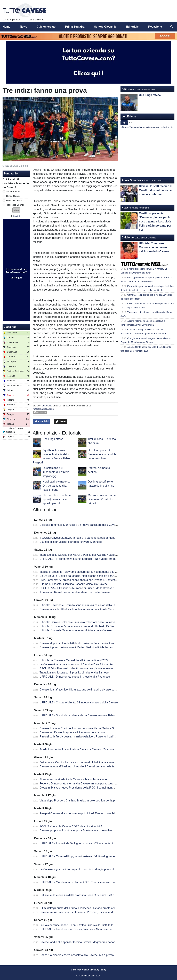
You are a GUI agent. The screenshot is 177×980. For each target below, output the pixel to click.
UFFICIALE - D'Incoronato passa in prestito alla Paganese (75, 677)
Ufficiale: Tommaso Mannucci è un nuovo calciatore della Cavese (79, 525)
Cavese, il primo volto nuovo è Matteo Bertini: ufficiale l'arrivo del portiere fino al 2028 (91, 647)
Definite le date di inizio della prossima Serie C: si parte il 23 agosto (80, 895)
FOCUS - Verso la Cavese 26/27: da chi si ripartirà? (71, 826)
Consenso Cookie (80, 970)
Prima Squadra (131, 180)
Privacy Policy (99, 970)
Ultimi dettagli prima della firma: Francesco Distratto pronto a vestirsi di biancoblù (88, 908)
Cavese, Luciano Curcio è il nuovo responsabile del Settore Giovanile (81, 728)
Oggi (124, 123)
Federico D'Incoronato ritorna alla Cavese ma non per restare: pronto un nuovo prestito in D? (96, 784)
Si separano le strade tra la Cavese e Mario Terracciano (73, 779)
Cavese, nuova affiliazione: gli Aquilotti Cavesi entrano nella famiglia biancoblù (87, 766)
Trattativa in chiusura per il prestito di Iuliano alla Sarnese (74, 673)
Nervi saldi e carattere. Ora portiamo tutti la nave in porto (56, 486)
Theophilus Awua (14, 200)
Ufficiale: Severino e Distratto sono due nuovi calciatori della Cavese (81, 605)
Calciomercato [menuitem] (46, 27)
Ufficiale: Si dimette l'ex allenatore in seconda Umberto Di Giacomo (80, 626)
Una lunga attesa (53, 439)
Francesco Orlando (15, 205)
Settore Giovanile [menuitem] (105, 27)
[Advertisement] (148, 153)
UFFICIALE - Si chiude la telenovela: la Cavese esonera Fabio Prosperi (83, 715)
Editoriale (46, 406)
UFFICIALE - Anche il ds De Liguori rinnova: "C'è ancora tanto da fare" (82, 843)
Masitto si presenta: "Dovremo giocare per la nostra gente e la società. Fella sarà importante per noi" (100, 572)
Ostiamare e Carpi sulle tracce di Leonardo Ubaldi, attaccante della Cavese (85, 762)
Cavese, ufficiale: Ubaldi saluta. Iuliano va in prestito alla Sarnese (79, 609)
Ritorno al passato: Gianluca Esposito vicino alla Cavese (74, 584)
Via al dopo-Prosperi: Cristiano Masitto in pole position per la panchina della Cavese (90, 801)
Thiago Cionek (13, 196)
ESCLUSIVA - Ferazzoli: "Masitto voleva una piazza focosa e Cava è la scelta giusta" (91, 668)
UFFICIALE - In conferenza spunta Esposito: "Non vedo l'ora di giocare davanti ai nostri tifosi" (96, 559)
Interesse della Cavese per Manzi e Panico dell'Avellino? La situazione (82, 555)
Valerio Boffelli (13, 192)
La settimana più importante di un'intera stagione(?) (56, 472)
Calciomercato (131, 238)
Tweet (61, 422)
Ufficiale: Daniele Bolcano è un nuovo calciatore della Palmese (77, 622)
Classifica (10, 327)
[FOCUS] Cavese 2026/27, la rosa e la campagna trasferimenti (78, 538)
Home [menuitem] (6, 27)
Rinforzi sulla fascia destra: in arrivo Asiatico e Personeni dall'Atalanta (82, 737)
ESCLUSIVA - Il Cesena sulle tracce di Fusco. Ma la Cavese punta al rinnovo (86, 588)
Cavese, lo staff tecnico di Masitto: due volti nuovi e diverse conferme (81, 690)
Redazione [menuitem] (155, 27)
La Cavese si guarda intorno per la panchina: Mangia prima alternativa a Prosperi (89, 869)
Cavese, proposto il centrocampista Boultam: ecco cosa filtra (76, 830)
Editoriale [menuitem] (132, 27)
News (125, 208)
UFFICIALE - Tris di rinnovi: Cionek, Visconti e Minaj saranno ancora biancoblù (87, 929)
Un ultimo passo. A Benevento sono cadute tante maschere (102, 454)
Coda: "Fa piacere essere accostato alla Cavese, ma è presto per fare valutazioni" (89, 955)
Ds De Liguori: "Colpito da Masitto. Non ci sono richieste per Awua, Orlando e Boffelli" (91, 576)
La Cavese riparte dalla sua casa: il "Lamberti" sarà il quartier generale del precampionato (94, 664)
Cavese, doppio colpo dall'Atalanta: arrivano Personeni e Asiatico (79, 643)
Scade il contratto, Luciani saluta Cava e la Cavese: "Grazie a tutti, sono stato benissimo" (93, 749)
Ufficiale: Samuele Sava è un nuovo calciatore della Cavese (76, 630)
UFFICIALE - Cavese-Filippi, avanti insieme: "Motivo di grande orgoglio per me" (88, 856)
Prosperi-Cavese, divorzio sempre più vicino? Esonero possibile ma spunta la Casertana (93, 813)
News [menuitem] (23, 27)
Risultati (16, 216)
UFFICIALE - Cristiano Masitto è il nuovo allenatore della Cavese (79, 702)
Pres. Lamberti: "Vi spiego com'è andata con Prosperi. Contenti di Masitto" (84, 580)
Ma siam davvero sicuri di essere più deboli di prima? (102, 499)
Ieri (131, 123)
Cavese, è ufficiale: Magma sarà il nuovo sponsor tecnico (74, 732)
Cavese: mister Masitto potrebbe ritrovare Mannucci (71, 542)
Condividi (42, 422)
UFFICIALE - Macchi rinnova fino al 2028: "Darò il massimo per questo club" (86, 882)
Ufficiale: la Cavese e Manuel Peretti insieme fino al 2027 (74, 660)
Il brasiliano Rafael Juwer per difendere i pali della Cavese (75, 592)
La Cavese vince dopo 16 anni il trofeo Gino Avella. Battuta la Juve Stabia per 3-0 (89, 925)
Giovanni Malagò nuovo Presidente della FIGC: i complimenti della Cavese (85, 788)
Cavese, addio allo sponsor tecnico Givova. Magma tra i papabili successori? (86, 942)
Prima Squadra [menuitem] (75, 27)
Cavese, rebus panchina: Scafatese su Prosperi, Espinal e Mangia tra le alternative (90, 912)
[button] (16, 210)
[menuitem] (172, 27)
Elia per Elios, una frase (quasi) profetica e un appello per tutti (57, 499)
